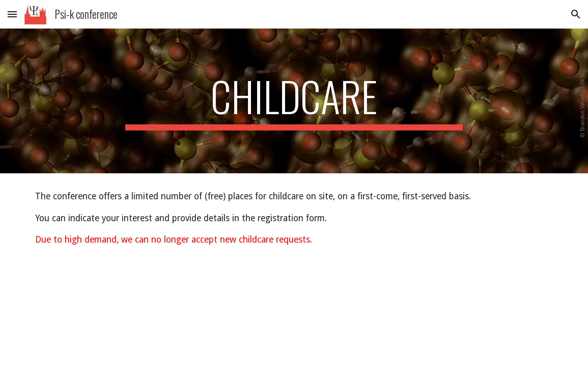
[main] (294, 101)
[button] (12, 14)
